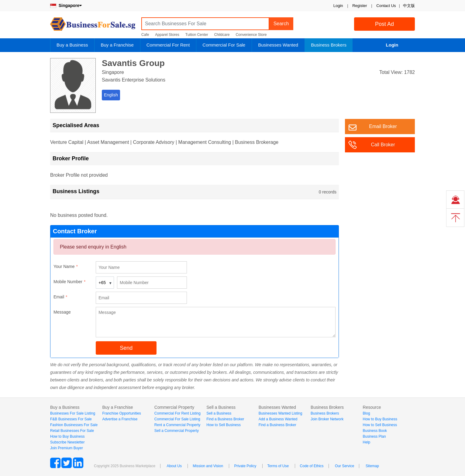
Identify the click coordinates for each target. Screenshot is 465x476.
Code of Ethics (312, 466)
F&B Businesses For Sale (71, 419)
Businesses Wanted (278, 45)
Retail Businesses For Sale (72, 431)
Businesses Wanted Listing (281, 413)
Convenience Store (251, 35)
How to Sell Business (224, 425)
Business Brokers (329, 45)
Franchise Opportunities (121, 413)
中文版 (409, 6)
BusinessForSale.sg (93, 26)
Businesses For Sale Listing (73, 413)
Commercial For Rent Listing (177, 413)
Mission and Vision (208, 466)
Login (338, 6)
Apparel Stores (167, 35)
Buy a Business (72, 45)
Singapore (66, 5)
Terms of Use (278, 466)
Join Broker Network (327, 419)
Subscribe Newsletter (67, 442)
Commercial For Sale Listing (177, 419)
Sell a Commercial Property (177, 431)
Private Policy (245, 466)
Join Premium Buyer (67, 448)
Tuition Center (197, 35)
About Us (174, 466)
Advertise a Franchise (120, 419)
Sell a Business (219, 413)
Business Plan (374, 436)
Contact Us (386, 6)
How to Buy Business (67, 436)
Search (281, 24)
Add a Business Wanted (278, 419)
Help (367, 442)
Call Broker (383, 145)
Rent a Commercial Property (177, 425)
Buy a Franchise (117, 45)
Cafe (145, 35)
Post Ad (384, 24)
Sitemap (372, 466)
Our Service (344, 466)
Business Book (375, 431)
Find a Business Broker (225, 419)
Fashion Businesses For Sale (74, 425)
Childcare (222, 35)
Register (360, 6)
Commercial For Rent (168, 45)
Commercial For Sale (224, 45)
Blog (367, 413)
